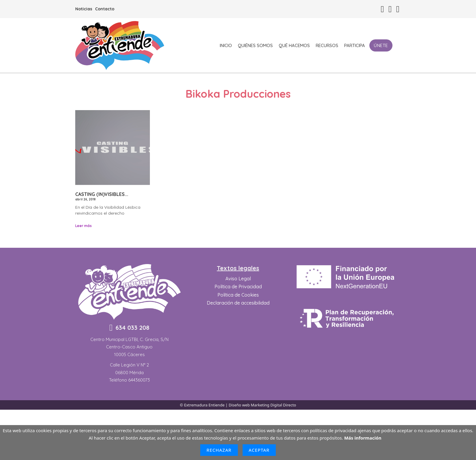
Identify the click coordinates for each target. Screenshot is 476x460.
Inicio (226, 45)
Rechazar (219, 450)
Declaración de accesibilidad (238, 303)
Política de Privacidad (238, 287)
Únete (381, 45)
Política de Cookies (238, 295)
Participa (355, 45)
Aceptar (259, 450)
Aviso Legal (238, 279)
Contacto (105, 9)
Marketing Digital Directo (274, 405)
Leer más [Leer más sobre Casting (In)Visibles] (84, 226)
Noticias (84, 9)
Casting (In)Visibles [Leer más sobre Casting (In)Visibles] (100, 194)
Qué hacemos (294, 45)
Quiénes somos (255, 45)
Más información (363, 438)
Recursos (327, 45)
